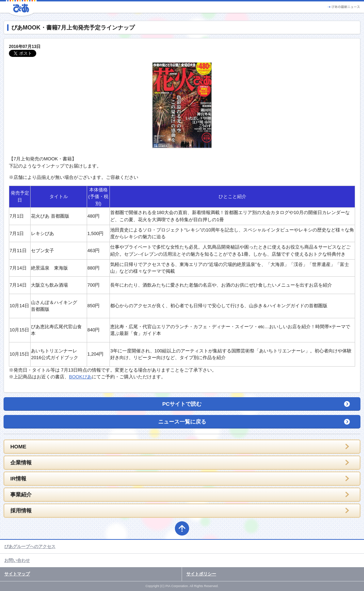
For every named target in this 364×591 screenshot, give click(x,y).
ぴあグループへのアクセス (30, 547)
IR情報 (18, 478)
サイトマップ (17, 574)
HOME (18, 446)
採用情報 (21, 510)
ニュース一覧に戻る (182, 422)
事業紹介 (21, 494)
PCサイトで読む (182, 404)
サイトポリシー (201, 574)
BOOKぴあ (80, 377)
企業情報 (21, 462)
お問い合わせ (17, 560)
